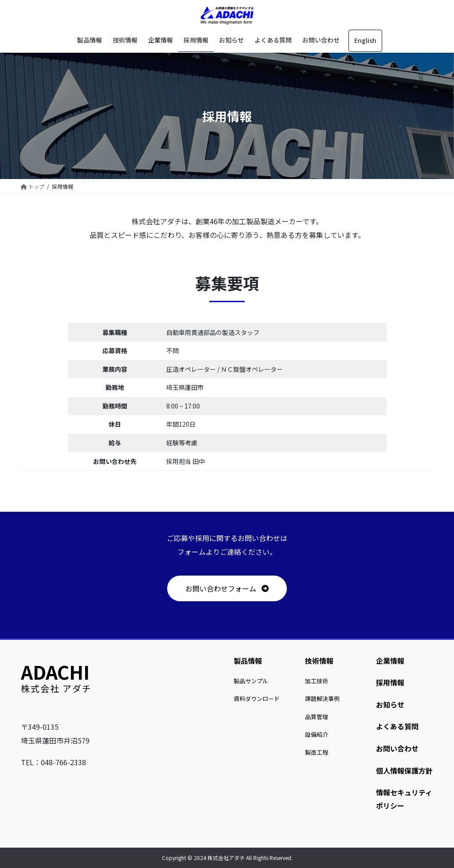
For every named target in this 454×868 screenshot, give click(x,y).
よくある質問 (397, 726)
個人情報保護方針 (404, 771)
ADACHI (55, 671)
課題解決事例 (322, 699)
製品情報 (248, 661)
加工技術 (317, 681)
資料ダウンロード (257, 699)
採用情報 (390, 682)
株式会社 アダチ (56, 688)
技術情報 (319, 661)
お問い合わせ (397, 748)
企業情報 (390, 661)
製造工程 (317, 752)
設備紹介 (317, 734)
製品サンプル (251, 681)
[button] (227, 588)
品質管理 (317, 717)
